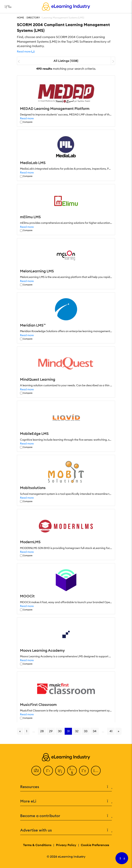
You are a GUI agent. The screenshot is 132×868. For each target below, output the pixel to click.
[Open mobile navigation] (7, 7)
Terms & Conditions (37, 845)
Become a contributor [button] (66, 816)
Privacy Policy (66, 845)
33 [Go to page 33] (86, 731)
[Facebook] (36, 771)
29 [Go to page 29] (51, 731)
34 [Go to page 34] (95, 731)
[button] (26, 51)
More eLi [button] (66, 801)
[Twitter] (48, 771)
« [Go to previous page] (20, 731)
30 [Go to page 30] (60, 731)
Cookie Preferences (95, 845)
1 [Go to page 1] (27, 731)
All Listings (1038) (66, 61)
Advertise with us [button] (66, 830)
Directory (33, 18)
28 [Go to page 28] (42, 731)
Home (20, 18)
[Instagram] (96, 771)
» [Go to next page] (119, 731)
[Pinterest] (84, 771)
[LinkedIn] (60, 771)
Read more (27, 118)
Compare (28, 122)
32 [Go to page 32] (77, 731)
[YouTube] (72, 771)
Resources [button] (66, 787)
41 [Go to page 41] (111, 731)
